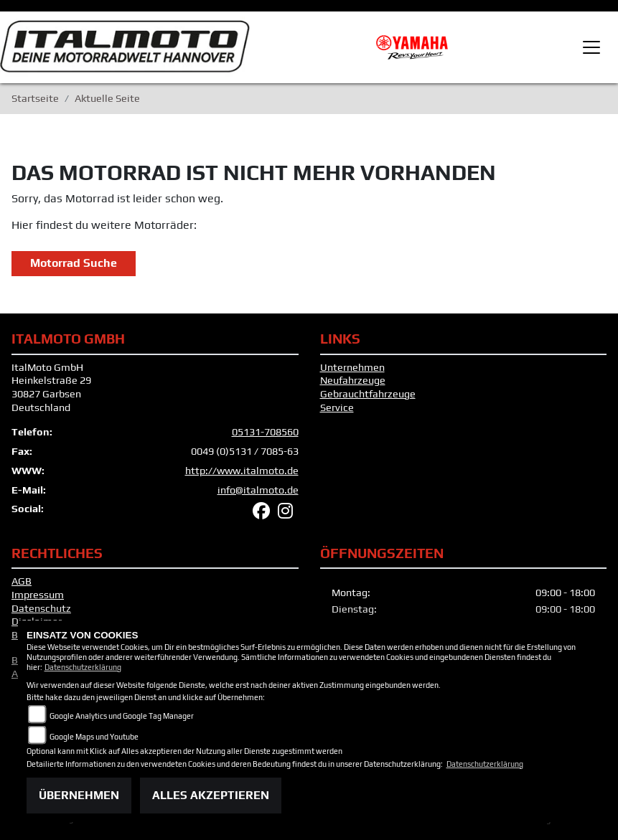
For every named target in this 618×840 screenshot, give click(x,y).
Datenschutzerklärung (83, 667)
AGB (22, 581)
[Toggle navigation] (591, 47)
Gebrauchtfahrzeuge (368, 394)
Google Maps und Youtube (94, 737)
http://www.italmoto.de (242, 471)
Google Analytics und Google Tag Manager (122, 716)
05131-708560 (265, 432)
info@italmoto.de (258, 490)
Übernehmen (79, 795)
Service (337, 407)
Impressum (38, 595)
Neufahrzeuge (353, 380)
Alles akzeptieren (211, 795)
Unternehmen (352, 367)
